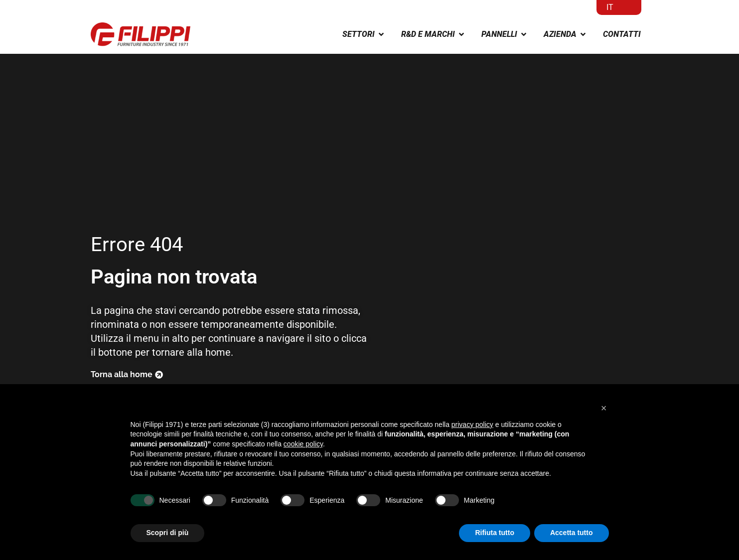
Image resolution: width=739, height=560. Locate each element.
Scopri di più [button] (168, 533)
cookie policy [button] (303, 444)
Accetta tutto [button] (572, 533)
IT (610, 7)
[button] (604, 408)
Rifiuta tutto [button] (495, 533)
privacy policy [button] (472, 424)
